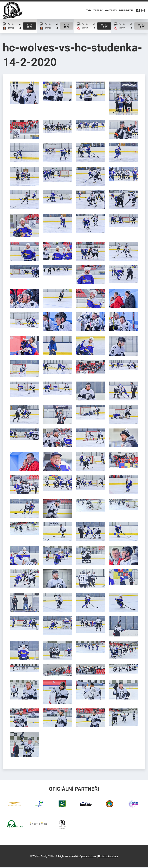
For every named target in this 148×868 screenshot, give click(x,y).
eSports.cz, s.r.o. (87, 857)
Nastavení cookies (108, 857)
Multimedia (126, 11)
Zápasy (98, 11)
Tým (89, 11)
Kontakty (111, 11)
